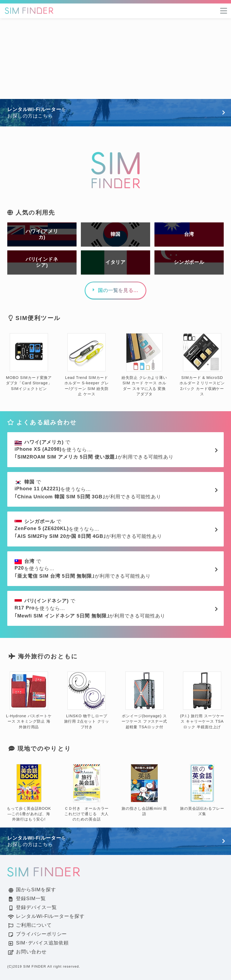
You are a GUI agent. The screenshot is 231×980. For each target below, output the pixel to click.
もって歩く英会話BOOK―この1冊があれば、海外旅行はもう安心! (29, 793)
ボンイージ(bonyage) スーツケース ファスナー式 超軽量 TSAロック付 (144, 700)
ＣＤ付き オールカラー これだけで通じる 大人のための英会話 (89, 793)
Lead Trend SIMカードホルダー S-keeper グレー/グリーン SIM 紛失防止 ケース (87, 365)
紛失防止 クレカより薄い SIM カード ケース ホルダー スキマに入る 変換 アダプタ (144, 365)
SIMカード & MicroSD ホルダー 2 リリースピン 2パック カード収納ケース (202, 365)
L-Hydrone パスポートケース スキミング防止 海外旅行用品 (29, 700)
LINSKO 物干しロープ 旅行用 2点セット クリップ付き (87, 700)
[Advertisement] (115, 59)
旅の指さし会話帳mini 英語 (144, 790)
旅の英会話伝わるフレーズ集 (202, 790)
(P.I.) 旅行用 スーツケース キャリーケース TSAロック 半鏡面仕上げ (202, 700)
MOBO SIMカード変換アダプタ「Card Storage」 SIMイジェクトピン (29, 362)
